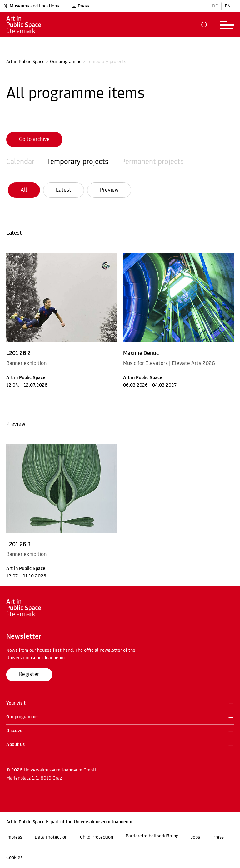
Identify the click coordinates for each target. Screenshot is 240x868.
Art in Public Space (25, 62)
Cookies (14, 858)
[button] (205, 25)
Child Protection (97, 837)
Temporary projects (78, 162)
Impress (14, 837)
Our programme (66, 62)
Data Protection (51, 837)
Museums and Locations (31, 6)
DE (215, 6)
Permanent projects (152, 162)
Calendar (20, 162)
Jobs (195, 837)
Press (80, 6)
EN (228, 6)
